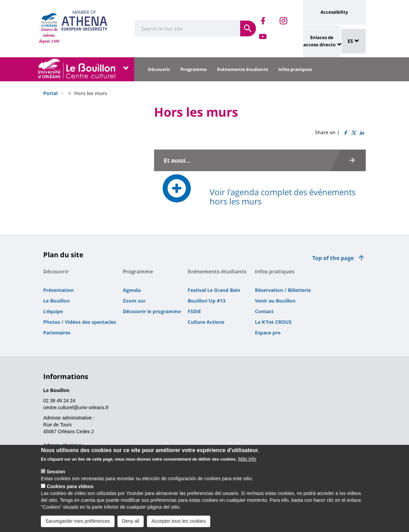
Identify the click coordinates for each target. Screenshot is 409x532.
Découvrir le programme (152, 311)
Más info (247, 464)
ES (353, 41)
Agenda (132, 290)
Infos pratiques (295, 69)
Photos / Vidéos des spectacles (80, 322)
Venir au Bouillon (275, 301)
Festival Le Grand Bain (214, 290)
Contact (264, 311)
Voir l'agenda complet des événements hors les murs (283, 196)
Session (56, 477)
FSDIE (194, 311)
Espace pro (268, 333)
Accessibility (334, 12)
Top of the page (333, 258)
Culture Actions (206, 322)
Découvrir (159, 69)
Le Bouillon (56, 301)
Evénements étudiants (243, 69)
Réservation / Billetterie (283, 290)
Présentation (59, 290)
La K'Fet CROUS (273, 322)
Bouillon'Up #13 (207, 301)
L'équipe (53, 311)
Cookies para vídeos (70, 492)
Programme (194, 69)
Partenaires (57, 333)
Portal (50, 93)
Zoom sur (134, 301)
